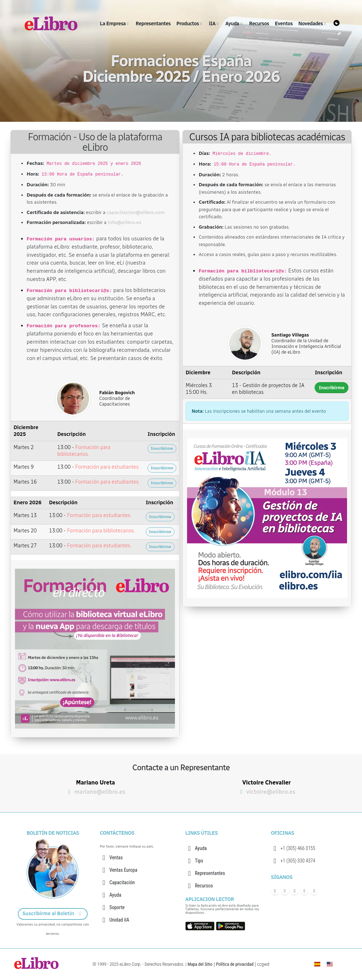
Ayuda (235, 24)
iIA (214, 24)
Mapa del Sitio (199, 964)
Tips (199, 861)
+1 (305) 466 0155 (299, 848)
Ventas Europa (124, 870)
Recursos (259, 24)
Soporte (117, 909)
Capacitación (123, 883)
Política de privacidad (235, 964)
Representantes (153, 24)
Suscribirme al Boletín (53, 914)
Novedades (313, 24)
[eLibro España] (317, 964)
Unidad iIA (120, 922)
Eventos (284, 24)
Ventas (116, 858)
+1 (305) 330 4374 (299, 861)
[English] (330, 964)
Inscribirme (162, 448)
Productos (190, 24)
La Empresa (115, 24)
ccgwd (265, 964)
